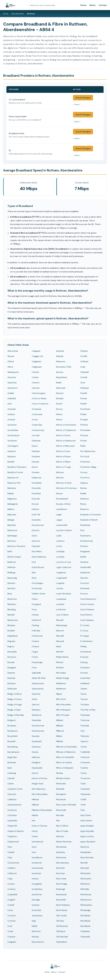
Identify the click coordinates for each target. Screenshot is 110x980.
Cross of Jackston (40, 404)
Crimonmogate (39, 393)
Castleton (12, 810)
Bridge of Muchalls (16, 715)
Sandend (84, 562)
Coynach (11, 937)
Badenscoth (13, 478)
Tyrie (83, 810)
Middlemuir (61, 683)
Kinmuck (60, 393)
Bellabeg (11, 573)
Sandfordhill (85, 567)
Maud (59, 647)
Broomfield (12, 736)
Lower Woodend (64, 594)
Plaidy (83, 446)
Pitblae (83, 414)
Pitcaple (84, 420)
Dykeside (36, 546)
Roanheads (85, 525)
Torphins (84, 768)
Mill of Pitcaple (63, 715)
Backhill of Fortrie (15, 472)
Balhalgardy (13, 504)
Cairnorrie (12, 794)
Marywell (60, 636)
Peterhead (85, 409)
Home (83, 5)
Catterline (12, 815)
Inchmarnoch (38, 842)
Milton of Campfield (65, 757)
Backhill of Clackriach (17, 467)
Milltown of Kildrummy (66, 752)
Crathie (35, 377)
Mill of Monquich (63, 710)
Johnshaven (37, 916)
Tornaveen (85, 763)
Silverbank (85, 588)
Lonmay (60, 588)
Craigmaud (37, 367)
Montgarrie (61, 794)
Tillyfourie (85, 736)
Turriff (83, 805)
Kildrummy (61, 362)
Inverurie (36, 905)
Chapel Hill (12, 826)
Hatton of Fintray (40, 778)
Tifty (82, 731)
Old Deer (60, 921)
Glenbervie (37, 715)
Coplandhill (12, 895)
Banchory (12, 541)
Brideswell (12, 689)
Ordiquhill (84, 372)
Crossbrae (37, 409)
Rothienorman (87, 541)
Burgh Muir (12, 757)
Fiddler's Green (39, 594)
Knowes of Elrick (63, 504)
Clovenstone (13, 863)
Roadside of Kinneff (89, 520)
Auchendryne (13, 435)
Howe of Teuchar (39, 826)
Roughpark (85, 551)
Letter (59, 546)
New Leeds (61, 879)
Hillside (35, 815)
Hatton (35, 773)
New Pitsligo (62, 884)
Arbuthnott (13, 388)
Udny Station (86, 821)
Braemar (11, 673)
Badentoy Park (14, 483)
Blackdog (12, 610)
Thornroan (85, 720)
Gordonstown (38, 726)
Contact (103, 5)
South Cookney (87, 604)
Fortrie (35, 657)
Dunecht (36, 530)
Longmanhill (61, 578)
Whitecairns (86, 879)
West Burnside (87, 858)
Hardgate (36, 763)
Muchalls (60, 815)
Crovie (35, 420)
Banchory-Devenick (16, 546)
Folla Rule (36, 631)
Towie (83, 784)
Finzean (35, 615)
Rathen (84, 488)
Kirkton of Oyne (63, 451)
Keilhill (34, 926)
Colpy (10, 879)
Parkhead (84, 388)
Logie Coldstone (64, 567)
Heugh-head (37, 784)
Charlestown (13, 842)
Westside (85, 868)
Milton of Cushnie (64, 763)
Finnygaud (36, 604)
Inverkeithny (37, 889)
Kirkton (59, 420)
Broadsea (12, 726)
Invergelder (37, 884)
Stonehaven (86, 652)
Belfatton (12, 562)
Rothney (84, 546)
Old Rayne (61, 931)
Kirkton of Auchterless (66, 425)
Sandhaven (85, 573)
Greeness (36, 747)
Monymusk (61, 799)
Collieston (12, 873)
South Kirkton (86, 615)
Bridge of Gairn (14, 710)
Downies (36, 472)
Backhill (11, 462)
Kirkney (59, 414)
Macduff (60, 620)
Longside (60, 583)
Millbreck (60, 731)
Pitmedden (85, 430)
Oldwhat (84, 351)
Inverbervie (37, 863)
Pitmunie (84, 435)
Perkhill (83, 404)
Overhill (84, 377)
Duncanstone (38, 525)
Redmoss (85, 499)
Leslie (59, 536)
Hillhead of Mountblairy (42, 810)
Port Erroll (85, 457)
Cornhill (11, 905)
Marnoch (60, 631)
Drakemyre (37, 478)
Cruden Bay (37, 425)
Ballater (11, 509)
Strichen (84, 673)
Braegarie (12, 668)
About (93, 5)
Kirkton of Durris (63, 435)
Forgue (35, 652)
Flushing (35, 625)
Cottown (12, 916)
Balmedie (12, 525)
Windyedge (85, 910)
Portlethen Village (88, 467)
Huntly (35, 831)
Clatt (10, 847)
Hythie (35, 836)
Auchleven (12, 441)
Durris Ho (36, 541)
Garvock (36, 705)
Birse (10, 594)
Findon (35, 599)
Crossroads (37, 414)
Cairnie (11, 784)
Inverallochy (37, 858)
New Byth (60, 868)
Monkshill (60, 789)
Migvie (59, 694)
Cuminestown (38, 430)
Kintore (59, 409)
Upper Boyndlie (87, 831)
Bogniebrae (13, 636)
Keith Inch (36, 931)
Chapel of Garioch (16, 831)
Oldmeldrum (62, 942)
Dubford (35, 509)
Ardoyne (11, 414)
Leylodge (60, 551)
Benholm (11, 583)
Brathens (12, 683)
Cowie (10, 931)
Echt (34, 562)
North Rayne (62, 910)
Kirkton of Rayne (63, 457)
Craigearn (36, 351)
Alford (10, 367)
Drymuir (35, 504)
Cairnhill (11, 778)
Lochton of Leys (64, 562)
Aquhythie (12, 383)
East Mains (37, 551)
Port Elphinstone (88, 451)
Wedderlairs (86, 852)
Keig (34, 921)
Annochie (12, 377)
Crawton (36, 383)
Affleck (11, 362)
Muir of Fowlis (62, 831)
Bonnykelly (12, 652)
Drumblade (37, 483)
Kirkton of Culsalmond (66, 430)
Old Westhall (62, 937)
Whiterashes (86, 905)
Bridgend (11, 720)
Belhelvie (11, 567)
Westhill (84, 863)
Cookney (11, 889)
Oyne (83, 383)
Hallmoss (36, 757)
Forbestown (37, 636)
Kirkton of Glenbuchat (66, 441)
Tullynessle (85, 794)
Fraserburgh (37, 662)
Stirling (83, 647)
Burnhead (12, 763)
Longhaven (61, 573)
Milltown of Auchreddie (66, 747)
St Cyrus (84, 631)
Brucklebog (13, 747)
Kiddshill (60, 356)
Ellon (34, 573)
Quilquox (84, 483)
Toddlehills (85, 752)
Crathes (35, 372)
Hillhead (35, 799)
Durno (34, 536)
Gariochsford (38, 689)
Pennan (84, 399)
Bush (10, 768)
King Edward (62, 377)
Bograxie (11, 641)
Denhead (36, 457)
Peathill (84, 393)
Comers (11, 884)
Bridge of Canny (15, 699)
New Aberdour (63, 863)
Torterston (85, 778)
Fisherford (36, 620)
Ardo (10, 404)
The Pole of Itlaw (88, 710)
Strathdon (85, 668)
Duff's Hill (36, 515)
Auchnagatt (13, 446)
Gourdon (36, 736)
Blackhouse (13, 620)
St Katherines (86, 641)
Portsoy (84, 472)
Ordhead (84, 362)
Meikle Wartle (62, 657)
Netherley (61, 852)
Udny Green (86, 815)
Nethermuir (61, 858)
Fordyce (35, 647)
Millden (59, 736)
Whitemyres (86, 900)
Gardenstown (38, 683)
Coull (10, 926)
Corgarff (11, 900)
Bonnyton (12, 657)
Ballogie (11, 520)
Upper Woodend (88, 842)
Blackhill (11, 615)
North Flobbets (63, 905)
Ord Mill (84, 356)
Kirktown (60, 472)
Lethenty (60, 541)
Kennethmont (38, 942)
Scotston (85, 583)
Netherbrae (61, 847)
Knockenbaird (62, 499)
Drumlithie (36, 494)
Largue (59, 520)
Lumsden (60, 604)
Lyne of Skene (62, 615)
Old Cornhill (61, 916)
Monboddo (61, 784)
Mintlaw (60, 773)
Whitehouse (86, 895)
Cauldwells (12, 821)
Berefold (11, 588)
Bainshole (12, 488)
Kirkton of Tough (63, 467)
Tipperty (84, 741)
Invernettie (37, 895)
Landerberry (62, 509)
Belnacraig (12, 578)
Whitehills (85, 889)
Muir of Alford (62, 826)
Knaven (59, 494)
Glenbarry (36, 710)
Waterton (85, 847)
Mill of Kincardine (64, 705)
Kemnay (35, 937)
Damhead (36, 441)
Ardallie (11, 393)
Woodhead (85, 916)
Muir (58, 821)
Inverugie (36, 900)
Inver (34, 852)
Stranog (84, 662)
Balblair (11, 494)
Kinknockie (61, 388)
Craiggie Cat (38, 356)
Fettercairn (37, 588)
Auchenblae (13, 430)
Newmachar (61, 895)
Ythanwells (85, 937)
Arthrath (11, 420)
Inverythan (37, 910)
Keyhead (60, 351)
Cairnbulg (12, 773)
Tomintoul (85, 757)
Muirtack (60, 836)
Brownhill (11, 741)
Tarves (83, 694)
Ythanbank (85, 931)
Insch (34, 847)
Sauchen (84, 578)
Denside (35, 462)
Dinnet (35, 467)
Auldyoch (12, 451)
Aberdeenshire (18, 14)
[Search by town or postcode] (49, 5)
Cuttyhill (36, 435)
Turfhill (83, 799)
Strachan (84, 657)
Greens (35, 752)
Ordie (83, 367)
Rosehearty (86, 536)
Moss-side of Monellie (66, 805)
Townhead (85, 789)
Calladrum (12, 799)
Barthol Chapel (14, 557)
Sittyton (84, 594)
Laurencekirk (62, 525)
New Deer (61, 873)
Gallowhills (36, 673)
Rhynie (83, 504)
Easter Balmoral (39, 557)
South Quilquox (87, 620)
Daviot (35, 446)
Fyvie (34, 668)
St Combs (85, 625)
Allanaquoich (13, 372)
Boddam (11, 631)
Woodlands (85, 926)
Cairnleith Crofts (15, 789)
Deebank (36, 451)
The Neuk (85, 705)
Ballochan (12, 515)
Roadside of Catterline (91, 515)
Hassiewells (37, 768)
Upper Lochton (87, 836)
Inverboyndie (38, 868)
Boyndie (11, 662)
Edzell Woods (38, 567)
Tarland (84, 689)
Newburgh (61, 889)
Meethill (60, 652)
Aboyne (11, 356)
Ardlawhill (12, 399)
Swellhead (85, 683)
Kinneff (59, 404)
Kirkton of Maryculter (65, 446)
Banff (10, 551)
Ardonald (11, 409)
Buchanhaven (13, 752)
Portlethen (85, 462)
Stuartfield (85, 678)
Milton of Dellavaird (65, 768)
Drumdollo (36, 488)
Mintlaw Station (63, 778)
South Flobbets (87, 610)
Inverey (35, 879)
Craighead (36, 362)
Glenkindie (36, 720)
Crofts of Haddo (39, 399)
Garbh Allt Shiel (39, 678)
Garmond (36, 694)
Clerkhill (11, 852)
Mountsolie (61, 810)
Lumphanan (61, 599)
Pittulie (84, 441)
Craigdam (12, 942)
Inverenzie (36, 873)
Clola (10, 858)
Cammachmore (14, 805)
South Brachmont (88, 599)
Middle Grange (63, 678)
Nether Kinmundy (64, 842)
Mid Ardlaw (61, 673)
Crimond (36, 388)
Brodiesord (12, 731)
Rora (82, 530)
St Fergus (85, 636)
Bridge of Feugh (15, 705)
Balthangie (12, 536)
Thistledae (85, 715)
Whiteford (85, 884)
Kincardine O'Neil (64, 367)
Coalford (11, 868)
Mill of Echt (61, 699)
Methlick (60, 668)
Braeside (11, 678)
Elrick (34, 578)
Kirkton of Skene (63, 462)
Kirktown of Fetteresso (67, 488)
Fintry (34, 610)
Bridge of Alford (15, 694)
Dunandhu (36, 520)
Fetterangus (37, 583)
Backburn (12, 457)
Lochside (60, 557)
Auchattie (12, 425)
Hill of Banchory (39, 789)
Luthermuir (61, 610)
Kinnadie (60, 399)
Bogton (11, 647)
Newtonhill (61, 900)
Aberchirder (13, 351)
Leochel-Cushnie (64, 530)
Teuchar (84, 699)
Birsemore (12, 599)
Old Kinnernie (62, 926)
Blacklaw (11, 625)
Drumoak (36, 499)
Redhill (83, 494)
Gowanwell (37, 741)
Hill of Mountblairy (40, 794)
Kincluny (60, 372)
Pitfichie (84, 425)
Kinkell (59, 383)
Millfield (59, 741)
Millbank (60, 720)
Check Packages (83, 98)
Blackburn (12, 604)
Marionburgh (62, 625)
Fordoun (35, 641)
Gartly (35, 699)
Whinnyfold (85, 873)
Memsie (60, 662)
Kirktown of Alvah (64, 483)
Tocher (84, 747)
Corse (10, 910)
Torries (83, 773)
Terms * (77, 105)
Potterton (85, 478)
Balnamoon (12, 530)
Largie (59, 515)
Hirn (34, 821)
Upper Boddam (87, 826)
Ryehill (83, 557)
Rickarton (85, 509)
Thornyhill (85, 726)
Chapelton (12, 836)
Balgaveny (12, 499)
